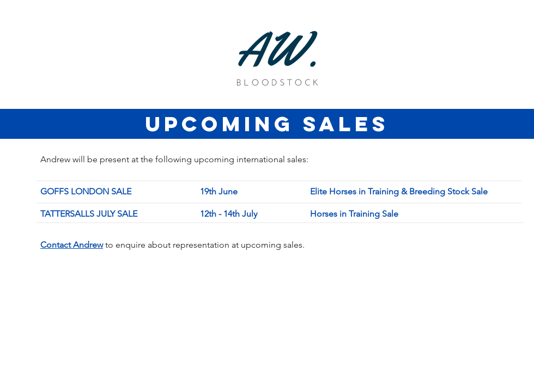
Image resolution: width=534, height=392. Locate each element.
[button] (72, 245)
